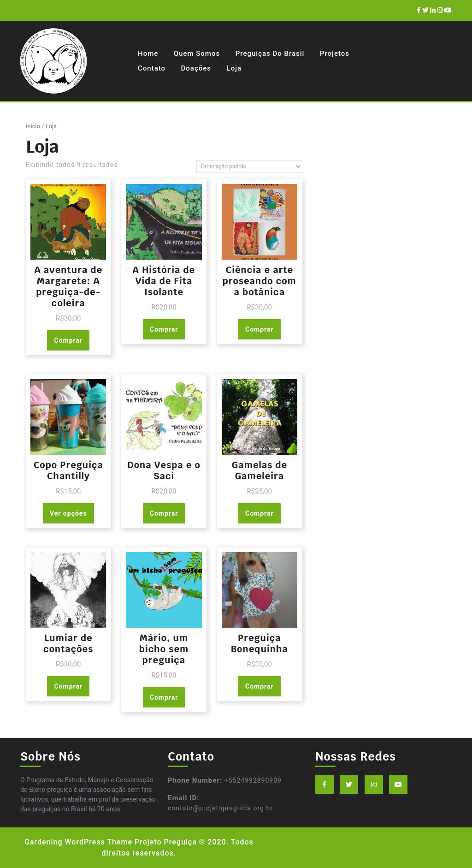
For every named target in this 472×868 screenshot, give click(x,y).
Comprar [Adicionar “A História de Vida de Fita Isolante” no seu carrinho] (164, 329)
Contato (152, 68)
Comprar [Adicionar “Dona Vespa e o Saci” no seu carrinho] (164, 513)
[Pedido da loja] (249, 166)
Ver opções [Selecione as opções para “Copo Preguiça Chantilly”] (68, 513)
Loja (234, 68)
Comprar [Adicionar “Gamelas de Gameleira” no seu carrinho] (260, 513)
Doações (196, 68)
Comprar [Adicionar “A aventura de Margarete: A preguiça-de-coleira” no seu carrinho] (68, 340)
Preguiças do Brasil (270, 54)
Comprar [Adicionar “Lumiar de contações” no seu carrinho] (68, 686)
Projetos (335, 54)
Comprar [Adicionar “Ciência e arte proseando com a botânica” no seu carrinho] (260, 329)
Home (148, 54)
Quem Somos (197, 54)
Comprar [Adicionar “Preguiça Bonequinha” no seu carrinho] (260, 686)
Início (33, 126)
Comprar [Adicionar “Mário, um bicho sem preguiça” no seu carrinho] (164, 697)
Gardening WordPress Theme (78, 842)
